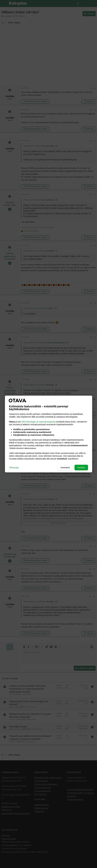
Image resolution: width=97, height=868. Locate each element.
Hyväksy (81, 467)
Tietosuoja (14, 467)
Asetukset (65, 467)
